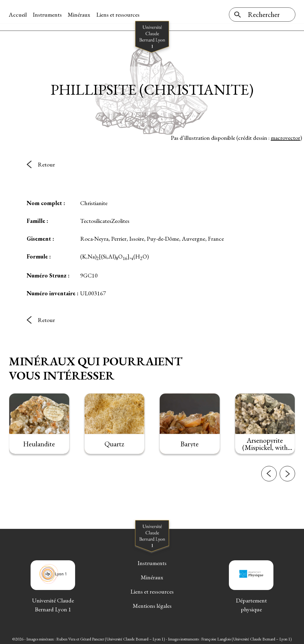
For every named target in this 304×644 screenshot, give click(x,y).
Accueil (18, 15)
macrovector (285, 136)
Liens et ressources (118, 15)
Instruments (47, 15)
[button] (269, 481)
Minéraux (79, 15)
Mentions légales (152, 605)
